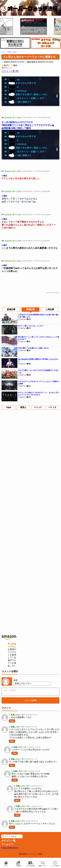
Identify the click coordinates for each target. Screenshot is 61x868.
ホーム (6, 864)
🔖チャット (7, 68)
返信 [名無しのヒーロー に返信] (12, 721)
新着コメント (43, 864)
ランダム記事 (55, 864)
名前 (16, 680)
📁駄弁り (6, 65)
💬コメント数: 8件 (10, 71)
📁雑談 (14, 65)
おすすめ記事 (30, 864)
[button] (2, 26)
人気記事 (18, 864)
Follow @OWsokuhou (10, 848)
